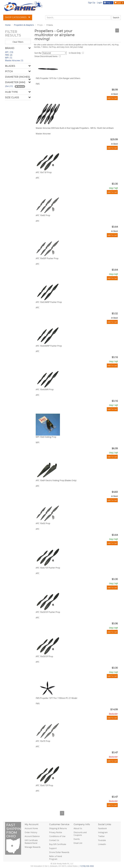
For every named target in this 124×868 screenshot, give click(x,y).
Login (99, 3)
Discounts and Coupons (80, 834)
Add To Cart (112, 98)
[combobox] (78, 18)
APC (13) (9, 52)
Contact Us (54, 840)
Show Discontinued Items (46, 56)
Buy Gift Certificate (58, 844)
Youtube (102, 840)
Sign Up (92, 3)
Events (77, 839)
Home (8, 25)
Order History (31, 832)
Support (53, 848)
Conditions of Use (57, 836)
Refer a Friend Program (56, 858)
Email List (78, 843)
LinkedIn (102, 844)
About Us (78, 828)
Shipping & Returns (58, 828)
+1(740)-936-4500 (87, 866)
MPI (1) (9, 58)
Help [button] (108, 3)
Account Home (31, 828)
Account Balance (32, 836)
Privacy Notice (56, 832)
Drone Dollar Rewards (59, 852)
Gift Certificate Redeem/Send (31, 842)
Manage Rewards (33, 847)
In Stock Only (75, 53)
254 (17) (9, 86)
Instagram (103, 832)
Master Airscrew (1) (14, 60)
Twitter (101, 836)
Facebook (102, 828)
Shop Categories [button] (18, 17)
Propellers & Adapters (24, 25)
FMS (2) (9, 55)
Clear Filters (18, 42)
